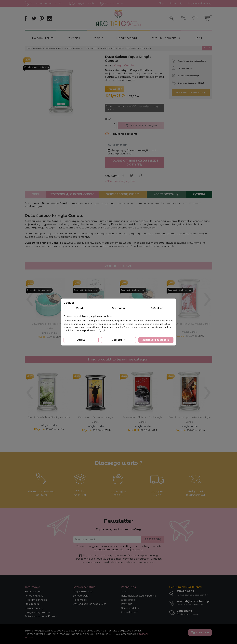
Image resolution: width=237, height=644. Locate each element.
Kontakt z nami (130, 612)
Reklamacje (80, 600)
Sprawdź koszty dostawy (191, 93)
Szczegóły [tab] (118, 308)
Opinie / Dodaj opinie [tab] (123, 194)
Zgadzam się (200, 632)
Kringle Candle (49, 333)
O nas (124, 592)
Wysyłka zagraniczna (37, 612)
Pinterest (42, 18)
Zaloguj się (184, 18)
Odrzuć (81, 340)
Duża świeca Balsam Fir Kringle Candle (49, 417)
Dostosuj (119, 340)
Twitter (34, 18)
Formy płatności (34, 596)
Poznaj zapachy (34, 608)
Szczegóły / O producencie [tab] (72, 194)
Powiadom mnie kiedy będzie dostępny (134, 163)
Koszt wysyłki (33, 592)
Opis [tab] (35, 194)
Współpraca (128, 600)
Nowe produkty (130, 608)
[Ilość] (109, 125)
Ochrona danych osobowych (90, 604)
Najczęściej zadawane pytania (138, 596)
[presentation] (30, 296)
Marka (109, 66)
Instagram (50, 18)
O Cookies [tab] (157, 308)
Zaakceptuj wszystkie (156, 340)
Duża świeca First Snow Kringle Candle (189, 324)
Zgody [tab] (80, 308)
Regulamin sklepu (83, 592)
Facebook (26, 18)
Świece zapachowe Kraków (41, 616)
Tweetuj (132, 175)
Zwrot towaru (81, 596)
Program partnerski (36, 600)
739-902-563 (185, 592)
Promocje (127, 604)
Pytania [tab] (199, 194)
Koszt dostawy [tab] (166, 194)
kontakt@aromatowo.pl (193, 601)
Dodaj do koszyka (141, 125)
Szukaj (172, 18)
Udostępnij (123, 175)
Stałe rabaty (32, 604)
